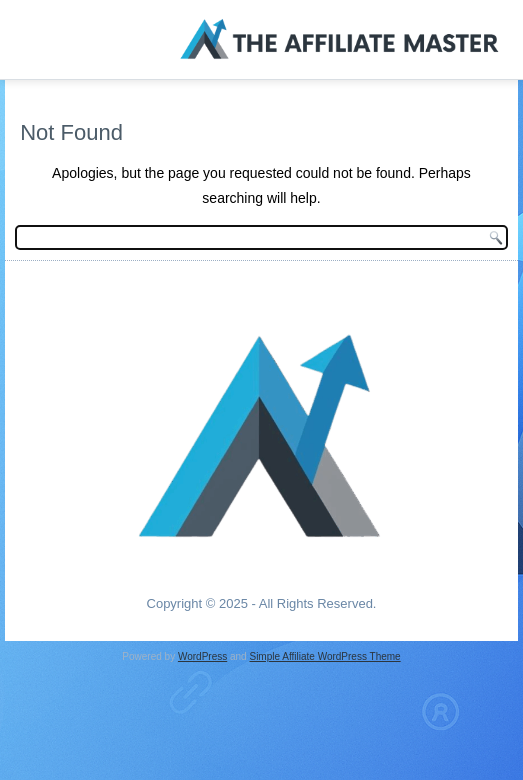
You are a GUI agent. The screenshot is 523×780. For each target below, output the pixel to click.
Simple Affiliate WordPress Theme (324, 656)
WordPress (202, 656)
